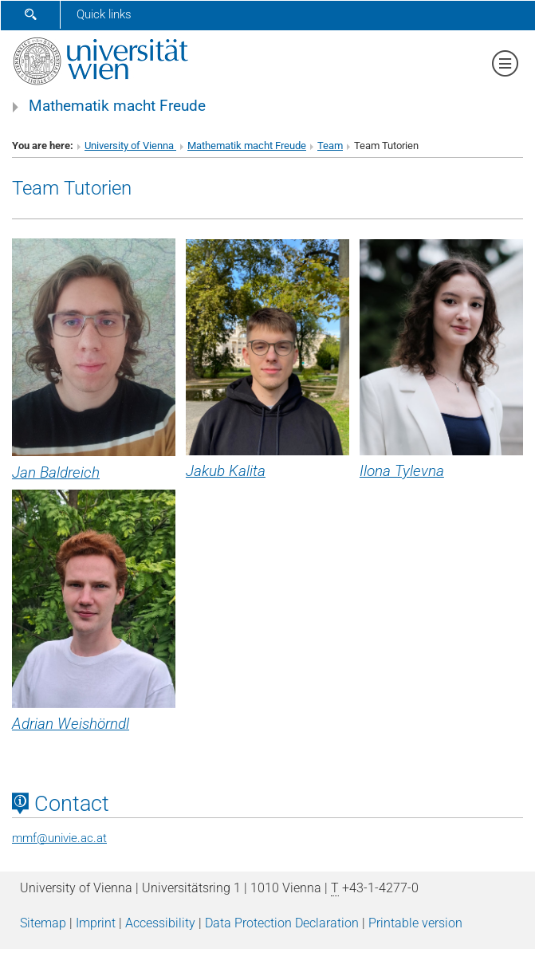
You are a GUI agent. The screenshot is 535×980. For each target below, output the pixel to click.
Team (330, 146)
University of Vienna (130, 146)
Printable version (415, 923)
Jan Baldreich (56, 473)
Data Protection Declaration (282, 923)
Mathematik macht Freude (117, 106)
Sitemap (43, 923)
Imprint (96, 923)
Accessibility (160, 923)
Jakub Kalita (226, 471)
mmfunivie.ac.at (59, 838)
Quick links (104, 14)
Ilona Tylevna (402, 471)
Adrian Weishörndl (71, 724)
